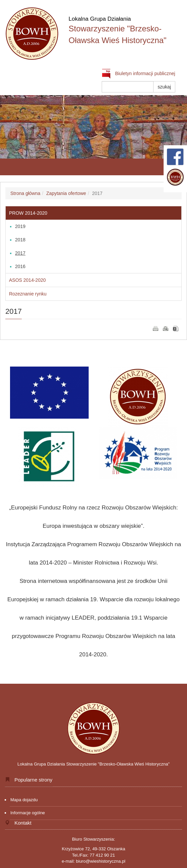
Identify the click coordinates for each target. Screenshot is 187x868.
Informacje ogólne (28, 813)
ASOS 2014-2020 (27, 280)
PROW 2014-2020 (28, 213)
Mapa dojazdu (24, 800)
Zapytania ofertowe (66, 193)
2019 (20, 226)
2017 (20, 253)
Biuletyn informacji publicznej (138, 73)
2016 (20, 266)
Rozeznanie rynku (28, 294)
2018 (20, 240)
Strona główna (25, 193)
